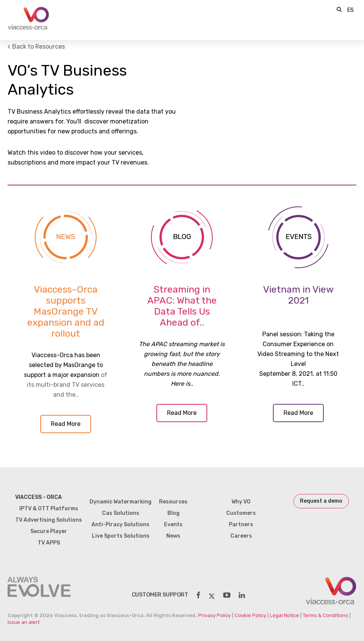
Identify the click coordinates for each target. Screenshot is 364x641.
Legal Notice (284, 615)
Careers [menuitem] (241, 536)
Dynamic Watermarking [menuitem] (121, 502)
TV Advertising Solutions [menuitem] (49, 520)
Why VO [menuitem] (241, 502)
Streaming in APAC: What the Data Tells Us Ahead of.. (182, 306)
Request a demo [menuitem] (321, 501)
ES (350, 10)
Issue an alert (24, 622)
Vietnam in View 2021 (298, 295)
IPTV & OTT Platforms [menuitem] (49, 509)
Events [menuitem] (173, 525)
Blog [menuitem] (173, 513)
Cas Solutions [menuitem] (121, 513)
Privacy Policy (214, 615)
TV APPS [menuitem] (49, 543)
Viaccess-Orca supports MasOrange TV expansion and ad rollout (66, 311)
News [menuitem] (173, 536)
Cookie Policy (250, 615)
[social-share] (198, 595)
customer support (160, 595)
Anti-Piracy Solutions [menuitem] (121, 525)
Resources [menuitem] (173, 502)
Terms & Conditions (325, 615)
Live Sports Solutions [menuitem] (121, 536)
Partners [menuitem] (241, 525)
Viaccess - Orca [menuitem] (39, 497)
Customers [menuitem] (241, 513)
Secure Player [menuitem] (49, 531)
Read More (66, 424)
